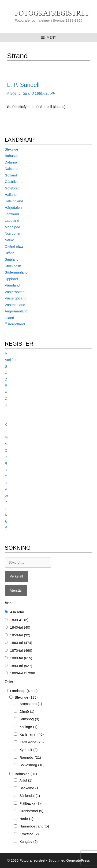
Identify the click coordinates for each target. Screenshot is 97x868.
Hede (26, 819)
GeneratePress (78, 860)
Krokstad (29, 834)
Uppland (11, 279)
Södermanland (16, 272)
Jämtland (12, 214)
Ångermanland (16, 311)
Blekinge (11, 149)
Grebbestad (31, 811)
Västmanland (15, 305)
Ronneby (30, 758)
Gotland (11, 175)
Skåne (10, 253)
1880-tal (41, 93)
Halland (11, 194)
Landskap (24, 691)
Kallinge (28, 727)
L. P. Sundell (23, 85)
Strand (28, 93)
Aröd (26, 780)
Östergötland (15, 324)
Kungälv (29, 842)
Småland (12, 259)
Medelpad (12, 227)
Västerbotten (15, 292)
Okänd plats (14, 246)
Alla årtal (17, 612)
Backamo (30, 788)
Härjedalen (13, 207)
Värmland (12, 285)
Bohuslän (12, 156)
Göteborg (12, 188)
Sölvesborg (32, 765)
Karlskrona (32, 742)
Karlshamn (32, 735)
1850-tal (20, 635)
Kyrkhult (29, 750)
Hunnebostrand (34, 826)
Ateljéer (11, 360)
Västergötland (16, 298)
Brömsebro (31, 704)
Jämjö (27, 712)
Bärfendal (30, 796)
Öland (9, 318)
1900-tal (23, 674)
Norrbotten (13, 233)
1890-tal (21, 666)
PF (53, 93)
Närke (9, 240)
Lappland (12, 220)
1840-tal (20, 628)
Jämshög (29, 719)
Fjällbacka (30, 804)
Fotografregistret (52, 14)
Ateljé (12, 93)
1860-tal (21, 643)
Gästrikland (14, 182)
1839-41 (19, 620)
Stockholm (13, 266)
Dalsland (11, 169)
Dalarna (11, 162)
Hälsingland (14, 201)
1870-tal (21, 651)
